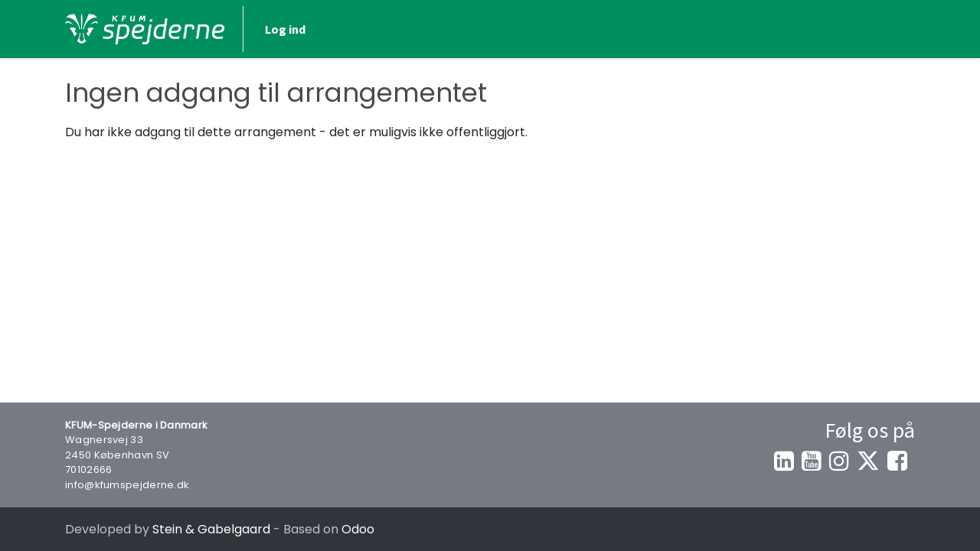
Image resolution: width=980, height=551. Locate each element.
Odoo (358, 529)
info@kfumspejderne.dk (127, 485)
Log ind (285, 29)
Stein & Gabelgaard (211, 529)
